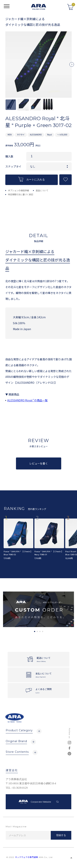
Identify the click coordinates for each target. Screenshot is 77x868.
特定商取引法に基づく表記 (21, 194)
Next (72, 66)
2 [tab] (37, 631)
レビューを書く (39, 463)
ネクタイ (21, 135)
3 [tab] (40, 631)
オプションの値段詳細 (18, 190)
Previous (5, 66)
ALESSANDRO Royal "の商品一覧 (27, 400)
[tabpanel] (38, 609)
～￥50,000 (62, 135)
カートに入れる (32, 179)
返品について (42, 190)
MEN (10, 135)
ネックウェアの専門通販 (27, 857)
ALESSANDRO (36, 135)
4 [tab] (43, 631)
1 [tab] (35, 631)
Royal (50, 135)
